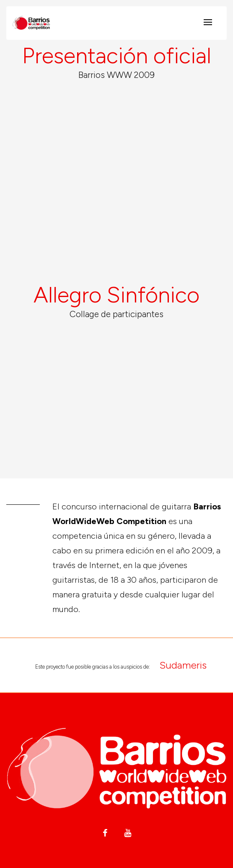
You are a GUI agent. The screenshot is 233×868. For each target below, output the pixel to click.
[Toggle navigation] (208, 23)
